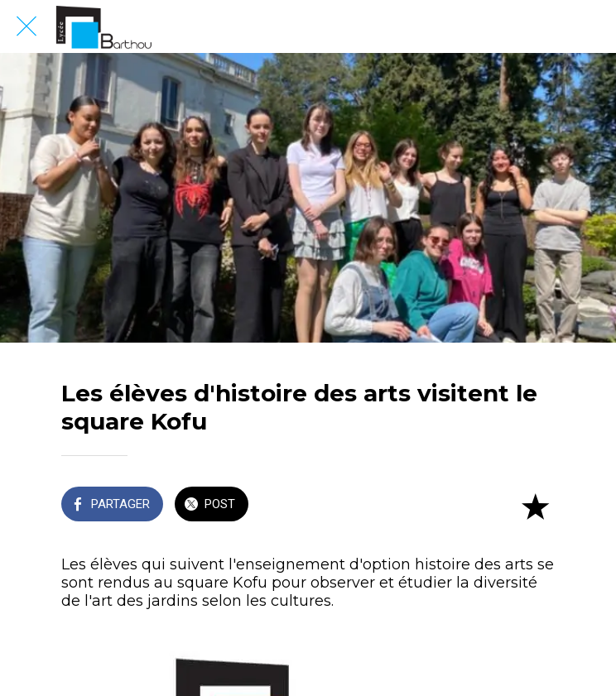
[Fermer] (26, 26)
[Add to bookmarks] (535, 506)
